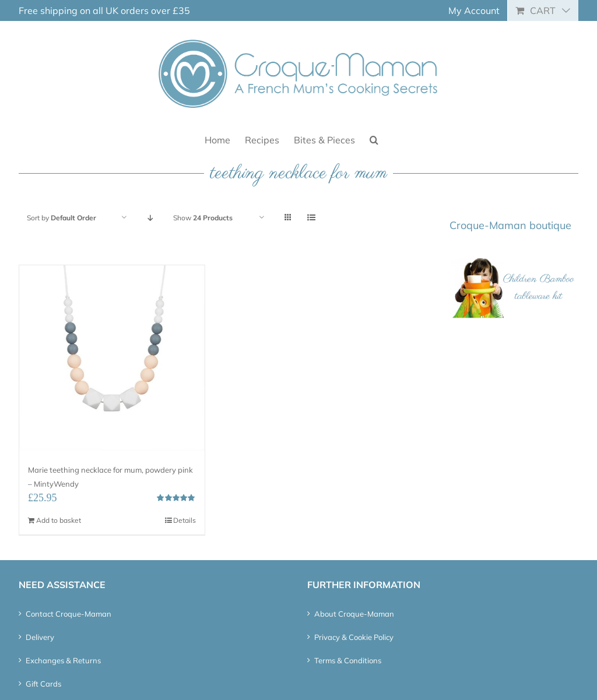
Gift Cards (43, 684)
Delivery (40, 637)
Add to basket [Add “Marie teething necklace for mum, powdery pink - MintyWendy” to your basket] (59, 520)
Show (203, 218)
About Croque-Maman (354, 614)
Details (185, 520)
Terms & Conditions (348, 660)
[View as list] (311, 218)
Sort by (62, 218)
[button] (374, 139)
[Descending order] (150, 218)
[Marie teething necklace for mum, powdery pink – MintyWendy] (112, 358)
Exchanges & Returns (63, 660)
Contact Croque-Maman (69, 614)
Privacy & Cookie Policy (354, 637)
